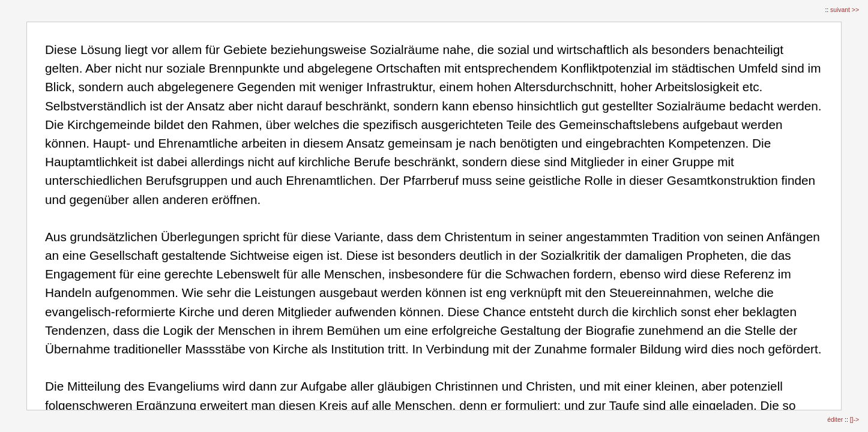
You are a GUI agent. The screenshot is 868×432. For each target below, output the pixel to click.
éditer (836, 420)
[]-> (854, 420)
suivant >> (845, 10)
